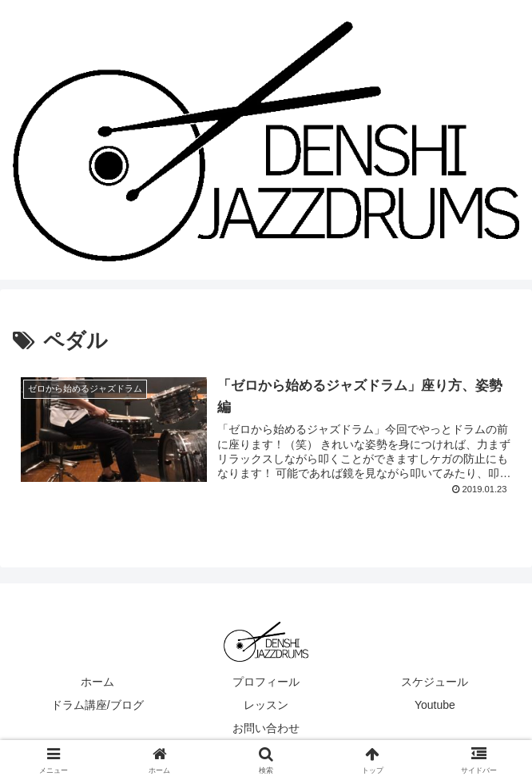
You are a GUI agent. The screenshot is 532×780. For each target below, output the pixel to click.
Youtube (435, 705)
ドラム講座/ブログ (97, 705)
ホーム (97, 682)
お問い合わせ (266, 728)
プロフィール (266, 682)
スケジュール (435, 682)
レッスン (266, 705)
